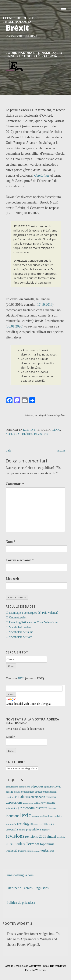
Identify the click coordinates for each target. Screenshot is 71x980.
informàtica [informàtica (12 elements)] (11, 808)
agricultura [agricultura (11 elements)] (49, 787)
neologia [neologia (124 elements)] (25, 823)
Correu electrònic (20, 560)
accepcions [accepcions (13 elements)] (25, 787)
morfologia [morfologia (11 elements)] (11, 824)
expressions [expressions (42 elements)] (14, 802)
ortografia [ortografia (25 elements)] (12, 829)
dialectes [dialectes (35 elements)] (24, 797)
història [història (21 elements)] (51, 803)
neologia (12, 434)
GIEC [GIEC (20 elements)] (37, 803)
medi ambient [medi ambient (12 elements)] (46, 816)
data (9, 450)
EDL (21, 678)
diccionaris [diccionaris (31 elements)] (38, 797)
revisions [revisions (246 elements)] (15, 836)
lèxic (56, 430)
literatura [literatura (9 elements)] (52, 808)
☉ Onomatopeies (16, 617)
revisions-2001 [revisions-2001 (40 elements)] (36, 836)
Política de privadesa (21, 903)
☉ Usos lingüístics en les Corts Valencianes (32, 622)
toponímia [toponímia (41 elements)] (47, 844)
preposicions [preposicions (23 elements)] (34, 829)
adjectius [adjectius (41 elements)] (37, 786)
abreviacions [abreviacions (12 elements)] (12, 787)
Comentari (15, 484)
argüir (61, 450)
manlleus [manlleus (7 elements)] (35, 816)
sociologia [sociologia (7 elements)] (61, 837)
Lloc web (12, 579)
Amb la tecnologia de (23, 966)
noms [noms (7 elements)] (36, 824)
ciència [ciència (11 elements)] (17, 792)
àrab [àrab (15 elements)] (52, 851)
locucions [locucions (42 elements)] (12, 816)
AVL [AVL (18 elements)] (58, 787)
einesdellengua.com (20, 875)
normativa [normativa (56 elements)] (46, 823)
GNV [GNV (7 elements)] (43, 803)
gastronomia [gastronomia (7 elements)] (28, 803)
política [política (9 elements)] (22, 830)
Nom (11, 542)
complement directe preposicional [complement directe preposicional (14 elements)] (39, 792)
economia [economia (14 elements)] (51, 797)
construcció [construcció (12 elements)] (11, 797)
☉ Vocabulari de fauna (19, 632)
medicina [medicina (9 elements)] (58, 816)
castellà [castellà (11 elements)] (9, 792)
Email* (26, 740)
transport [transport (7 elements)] (36, 851)
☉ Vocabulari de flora (19, 637)
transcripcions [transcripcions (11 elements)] (25, 851)
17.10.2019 (45, 305)
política (27, 434)
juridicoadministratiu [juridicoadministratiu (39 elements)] (32, 808)
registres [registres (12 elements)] (46, 830)
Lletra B (31, 36)
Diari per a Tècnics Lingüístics (28, 888)
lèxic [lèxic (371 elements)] (25, 815)
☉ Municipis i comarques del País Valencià (32, 613)
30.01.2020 (14, 326)
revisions (41, 434)
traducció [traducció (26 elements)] (12, 851)
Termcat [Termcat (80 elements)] (33, 844)
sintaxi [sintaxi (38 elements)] (51, 837)
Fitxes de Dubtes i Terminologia (21, 20)
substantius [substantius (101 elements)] (15, 844)
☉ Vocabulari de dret (18, 627)
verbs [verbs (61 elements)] (45, 850)
